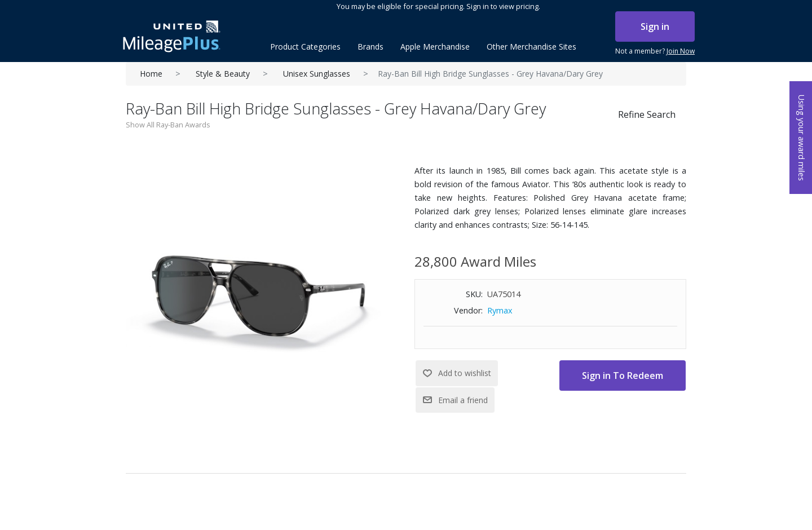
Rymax (500, 310)
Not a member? (655, 51)
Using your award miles (802, 138)
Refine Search (647, 114)
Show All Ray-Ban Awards (168, 125)
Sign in (655, 26)
